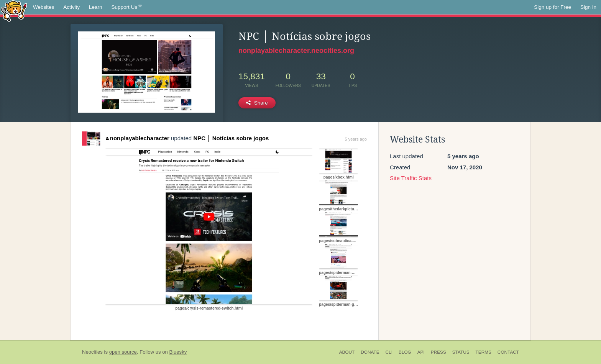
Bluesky (178, 352)
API (421, 352)
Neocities (92, 352)
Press (438, 352)
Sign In (588, 7)
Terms (484, 352)
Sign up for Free (553, 7)
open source (123, 352)
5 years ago (356, 139)
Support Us (127, 7)
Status (461, 352)
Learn (96, 7)
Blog (405, 352)
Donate (370, 352)
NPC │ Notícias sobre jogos (231, 138)
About (347, 352)
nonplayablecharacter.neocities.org (296, 51)
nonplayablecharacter (138, 138)
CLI (389, 352)
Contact (508, 352)
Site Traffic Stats (411, 178)
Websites (44, 7)
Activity (71, 7)
